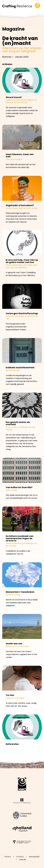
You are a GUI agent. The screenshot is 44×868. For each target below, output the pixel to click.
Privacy (8, 857)
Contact (20, 857)
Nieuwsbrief (34, 857)
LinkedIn (23, 860)
